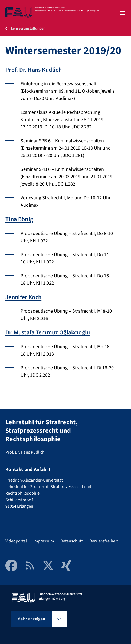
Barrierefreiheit (104, 541)
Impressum (44, 541)
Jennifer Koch (23, 297)
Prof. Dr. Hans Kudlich (34, 70)
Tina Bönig (19, 219)
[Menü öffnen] (122, 13)
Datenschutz (72, 541)
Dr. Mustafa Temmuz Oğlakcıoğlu (48, 332)
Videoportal (16, 541)
